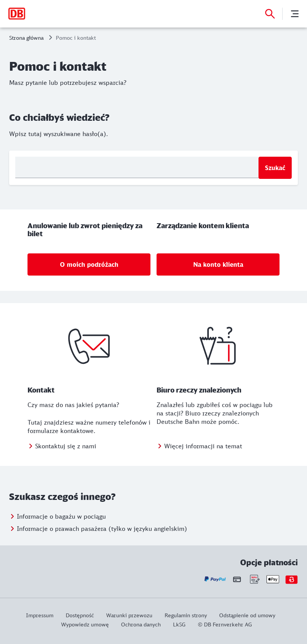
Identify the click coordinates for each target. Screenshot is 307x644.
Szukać (275, 168)
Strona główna (26, 38)
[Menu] (295, 14)
